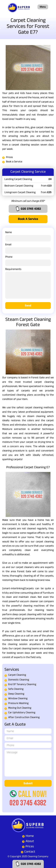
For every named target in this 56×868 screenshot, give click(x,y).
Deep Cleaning (16, 694)
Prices (9, 158)
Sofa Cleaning (16, 689)
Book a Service (14, 162)
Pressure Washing (18, 704)
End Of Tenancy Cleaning (22, 685)
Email (28, 248)
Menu (43, 7)
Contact (30, 852)
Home (30, 836)
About (30, 842)
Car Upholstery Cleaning (22, 713)
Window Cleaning (18, 699)
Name (28, 236)
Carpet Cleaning (17, 675)
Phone (28, 260)
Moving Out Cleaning (20, 708)
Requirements (28, 285)
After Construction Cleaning (24, 718)
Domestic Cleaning (19, 680)
